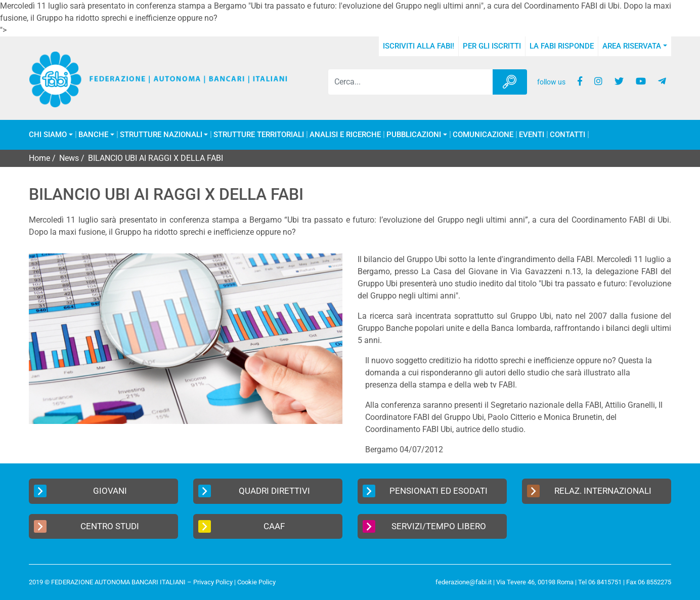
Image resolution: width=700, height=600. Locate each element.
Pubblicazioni (414, 135)
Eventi (532, 135)
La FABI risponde (562, 46)
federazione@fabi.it (464, 582)
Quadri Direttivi (254, 491)
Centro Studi (86, 526)
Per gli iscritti (492, 46)
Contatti (567, 135)
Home (39, 158)
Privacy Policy (213, 582)
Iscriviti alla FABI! (419, 46)
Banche (93, 135)
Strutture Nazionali (161, 135)
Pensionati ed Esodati (425, 491)
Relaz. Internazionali (589, 491)
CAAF (242, 526)
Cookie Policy (256, 582)
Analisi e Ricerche (345, 135)
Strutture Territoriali (259, 135)
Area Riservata (632, 46)
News (69, 158)
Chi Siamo (48, 135)
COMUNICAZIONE (483, 135)
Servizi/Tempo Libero (424, 526)
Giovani (80, 491)
